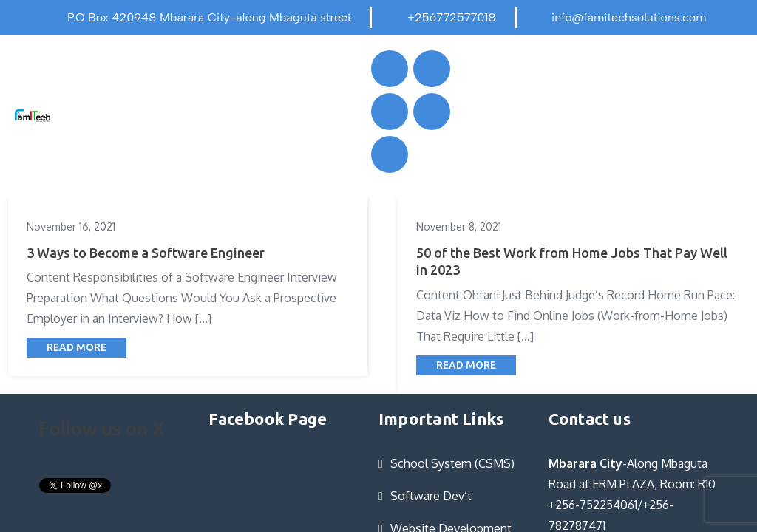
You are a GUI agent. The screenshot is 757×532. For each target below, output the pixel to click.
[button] (196, 115)
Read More (77, 347)
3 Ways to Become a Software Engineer (146, 253)
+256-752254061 (593, 505)
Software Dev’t (431, 496)
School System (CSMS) (452, 463)
